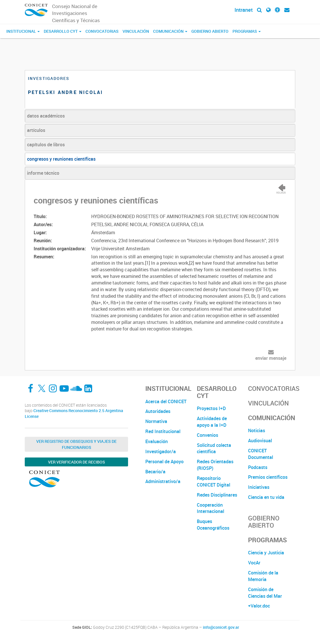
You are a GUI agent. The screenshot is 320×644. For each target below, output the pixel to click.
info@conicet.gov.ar (221, 627)
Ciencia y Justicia (266, 553)
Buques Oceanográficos (213, 525)
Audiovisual (260, 441)
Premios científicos (268, 477)
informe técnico (43, 173)
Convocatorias (102, 31)
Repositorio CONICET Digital (214, 481)
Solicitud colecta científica (214, 448)
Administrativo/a (163, 481)
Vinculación (136, 31)
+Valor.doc (259, 606)
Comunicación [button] (170, 31)
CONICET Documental (261, 454)
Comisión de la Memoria (263, 576)
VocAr (254, 563)
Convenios (207, 435)
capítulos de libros (46, 145)
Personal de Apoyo (164, 462)
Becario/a (155, 472)
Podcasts (258, 467)
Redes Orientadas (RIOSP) (215, 465)
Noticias (257, 430)
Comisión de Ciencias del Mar (265, 593)
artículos (36, 130)
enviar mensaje (271, 358)
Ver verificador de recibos (77, 462)
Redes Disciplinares (217, 495)
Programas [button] (247, 31)
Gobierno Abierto (210, 31)
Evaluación (157, 441)
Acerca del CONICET (166, 401)
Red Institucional (163, 431)
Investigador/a (161, 451)
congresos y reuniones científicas (61, 159)
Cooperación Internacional (211, 508)
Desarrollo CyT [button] (63, 31)
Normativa (156, 421)
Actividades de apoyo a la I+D (212, 422)
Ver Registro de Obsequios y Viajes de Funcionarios (76, 444)
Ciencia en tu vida (266, 497)
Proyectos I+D (211, 408)
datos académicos (46, 116)
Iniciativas (259, 487)
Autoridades (158, 411)
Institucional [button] (23, 31)
